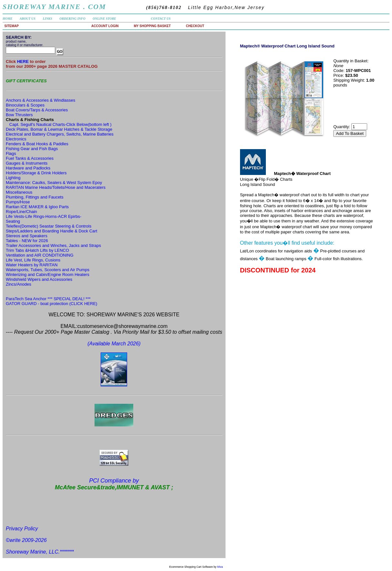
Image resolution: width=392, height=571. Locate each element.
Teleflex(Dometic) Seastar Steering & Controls (49, 226)
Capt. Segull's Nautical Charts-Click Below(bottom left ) (60, 124)
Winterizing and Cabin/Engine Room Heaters (48, 275)
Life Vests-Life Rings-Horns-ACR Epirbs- (44, 216)
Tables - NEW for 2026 (27, 241)
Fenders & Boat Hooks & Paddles (37, 144)
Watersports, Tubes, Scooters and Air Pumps (48, 270)
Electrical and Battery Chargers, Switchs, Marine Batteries (60, 134)
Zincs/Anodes (19, 284)
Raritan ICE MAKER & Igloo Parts (37, 207)
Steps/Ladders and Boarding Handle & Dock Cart (51, 231)
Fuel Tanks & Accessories (30, 158)
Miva (220, 567)
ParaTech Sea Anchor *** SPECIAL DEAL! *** (48, 299)
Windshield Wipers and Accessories (39, 279)
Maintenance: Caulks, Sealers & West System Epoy (54, 183)
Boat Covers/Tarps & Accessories (37, 110)
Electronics (16, 139)
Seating (13, 221)
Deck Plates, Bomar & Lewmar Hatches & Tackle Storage (59, 129)
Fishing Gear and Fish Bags (32, 149)
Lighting (13, 178)
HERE (24, 61)
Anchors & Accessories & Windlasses (40, 100)
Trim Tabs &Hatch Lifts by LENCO (37, 250)
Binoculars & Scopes (25, 105)
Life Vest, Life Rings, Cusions (33, 260)
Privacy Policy (22, 529)
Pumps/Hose (18, 202)
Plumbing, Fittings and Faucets (35, 197)
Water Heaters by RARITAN (32, 265)
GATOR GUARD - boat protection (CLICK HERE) (51, 304)
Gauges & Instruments (27, 163)
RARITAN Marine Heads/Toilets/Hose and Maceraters (56, 187)
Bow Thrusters (19, 115)
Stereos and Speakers (27, 236)
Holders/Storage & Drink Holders (36, 173)
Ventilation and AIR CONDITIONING (40, 255)
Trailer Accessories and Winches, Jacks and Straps (53, 245)
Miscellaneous (19, 192)
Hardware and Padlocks (28, 168)
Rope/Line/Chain (21, 212)
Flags (11, 153)
